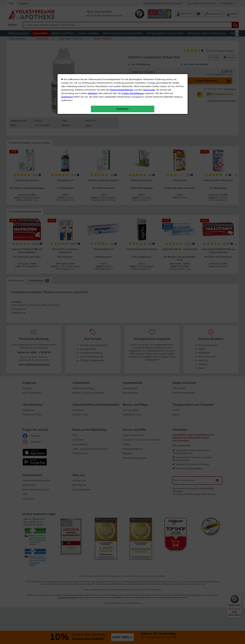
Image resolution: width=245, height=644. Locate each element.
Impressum (149, 71)
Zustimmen (67, 78)
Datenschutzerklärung (122, 71)
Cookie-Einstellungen (133, 75)
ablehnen (93, 75)
